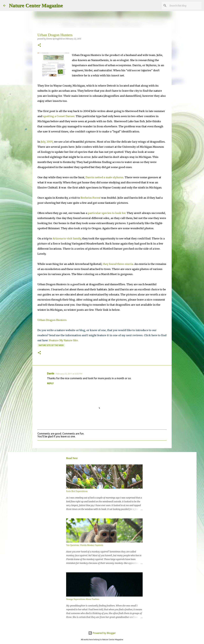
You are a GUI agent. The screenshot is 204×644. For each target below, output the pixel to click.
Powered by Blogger (102, 633)
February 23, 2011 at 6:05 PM (69, 374)
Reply (50, 383)
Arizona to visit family (67, 238)
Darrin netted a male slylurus (104, 177)
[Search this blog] (185, 6)
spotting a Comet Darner (59, 116)
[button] (39, 45)
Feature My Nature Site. (64, 340)
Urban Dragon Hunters (52, 320)
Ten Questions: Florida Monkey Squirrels (85, 545)
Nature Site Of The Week (51, 345)
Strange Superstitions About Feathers (83, 599)
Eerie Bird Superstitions (77, 491)
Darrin (51, 374)
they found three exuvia (118, 264)
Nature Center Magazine (36, 5)
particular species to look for (107, 213)
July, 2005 (47, 142)
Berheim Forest (91, 198)
